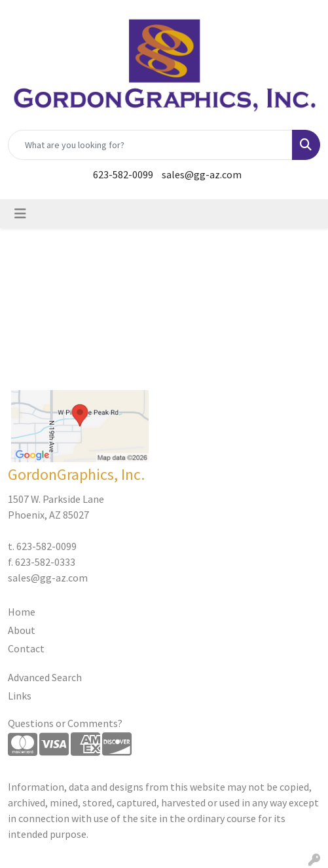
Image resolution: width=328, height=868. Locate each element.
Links (20, 696)
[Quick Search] (150, 145)
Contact (26, 648)
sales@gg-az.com (202, 174)
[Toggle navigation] (20, 214)
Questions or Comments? (65, 723)
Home (22, 612)
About (22, 630)
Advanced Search (45, 677)
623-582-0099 (123, 174)
